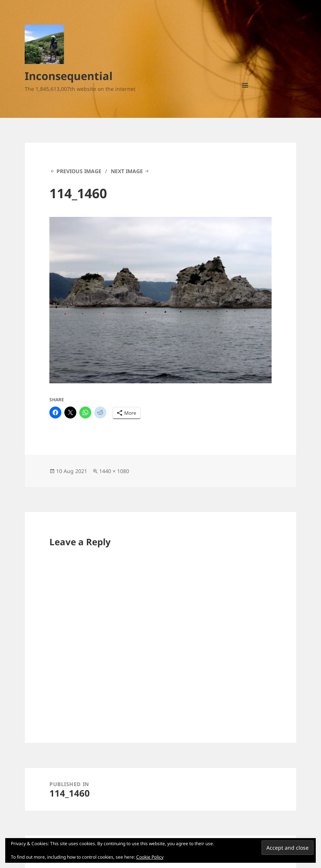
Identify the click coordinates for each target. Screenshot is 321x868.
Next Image (127, 171)
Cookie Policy (150, 857)
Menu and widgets (245, 96)
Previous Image (79, 171)
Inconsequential (69, 76)
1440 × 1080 (114, 471)
